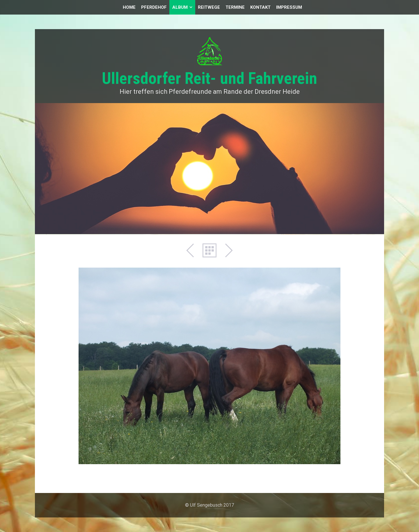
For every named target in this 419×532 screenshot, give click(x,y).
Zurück (193, 250)
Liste (210, 250)
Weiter (226, 250)
